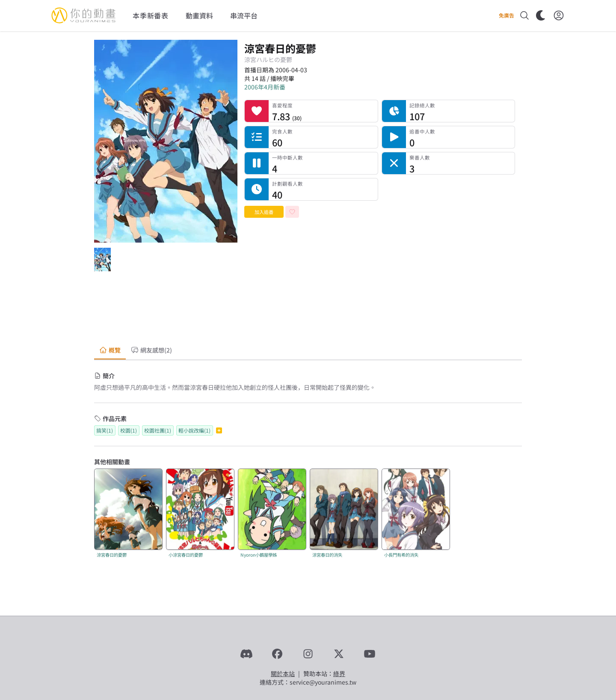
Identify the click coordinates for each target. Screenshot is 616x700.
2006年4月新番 (265, 87)
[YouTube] (370, 654)
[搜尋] (524, 15)
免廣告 (506, 15)
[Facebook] (277, 654)
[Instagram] (308, 654)
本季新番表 (151, 15)
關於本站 (283, 673)
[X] (339, 654)
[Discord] (246, 654)
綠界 (339, 673)
